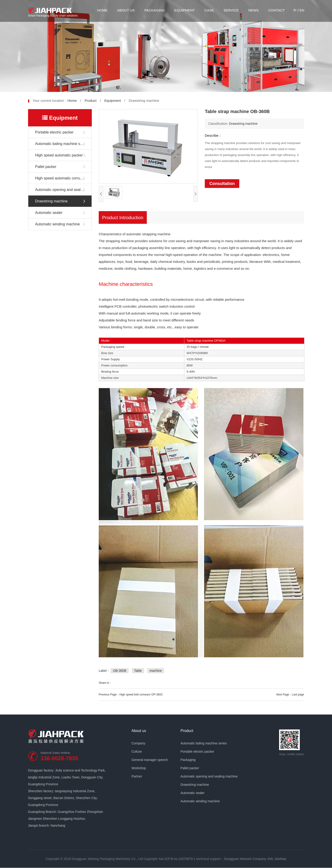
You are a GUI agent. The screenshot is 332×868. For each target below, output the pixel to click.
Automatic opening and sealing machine (64, 190)
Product (91, 101)
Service (231, 10)
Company (139, 743)
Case (209, 10)
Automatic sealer (49, 213)
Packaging (155, 10)
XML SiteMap (277, 859)
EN (302, 10)
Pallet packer (46, 167)
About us (126, 10)
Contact (276, 10)
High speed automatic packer (59, 155)
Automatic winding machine (58, 224)
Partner (137, 776)
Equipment (185, 10)
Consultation (222, 184)
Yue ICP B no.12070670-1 (177, 859)
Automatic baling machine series (62, 144)
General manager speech (150, 760)
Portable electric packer (54, 132)
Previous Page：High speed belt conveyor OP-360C (131, 695)
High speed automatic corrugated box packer (64, 178)
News (253, 10)
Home (102, 10)
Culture (137, 752)
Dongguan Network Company (245, 859)
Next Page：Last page (290, 695)
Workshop (139, 768)
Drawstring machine (51, 201)
